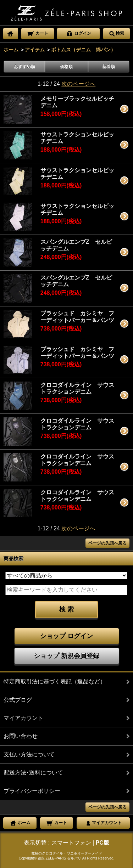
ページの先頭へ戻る (107, 543)
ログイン (79, 33)
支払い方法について (29, 754)
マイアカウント (23, 718)
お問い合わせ (21, 736)
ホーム (11, 50)
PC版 (102, 843)
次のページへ (78, 84)
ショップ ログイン (66, 636)
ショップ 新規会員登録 (66, 656)
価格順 (66, 67)
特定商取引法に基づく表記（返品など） (55, 681)
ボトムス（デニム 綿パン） (83, 50)
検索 (116, 33)
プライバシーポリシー (32, 791)
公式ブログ (18, 700)
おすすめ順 (24, 67)
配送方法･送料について (33, 773)
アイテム (35, 50)
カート (37, 33)
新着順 (109, 67)
